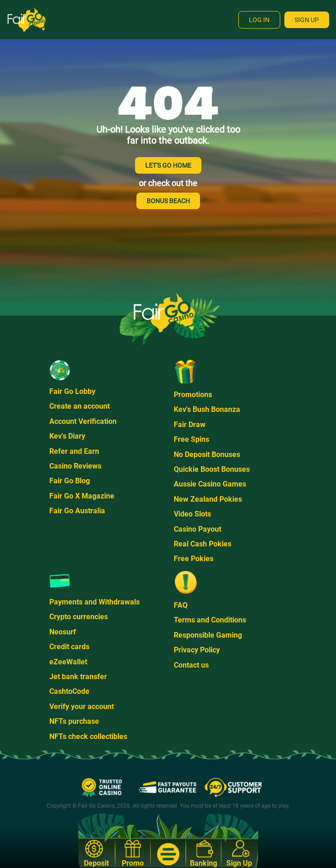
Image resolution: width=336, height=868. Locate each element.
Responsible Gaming (208, 635)
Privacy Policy (197, 650)
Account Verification (83, 421)
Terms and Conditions (210, 620)
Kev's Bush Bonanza (207, 409)
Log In (259, 20)
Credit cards (69, 647)
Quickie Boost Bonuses (212, 469)
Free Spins (192, 439)
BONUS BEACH (168, 201)
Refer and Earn (74, 451)
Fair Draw (190, 425)
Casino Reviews (75, 466)
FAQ (181, 605)
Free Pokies (194, 559)
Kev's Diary (67, 436)
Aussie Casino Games (210, 484)
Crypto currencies (79, 617)
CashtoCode (69, 691)
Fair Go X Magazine (82, 496)
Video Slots (192, 514)
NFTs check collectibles (88, 736)
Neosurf (63, 632)
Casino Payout (197, 529)
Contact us (191, 665)
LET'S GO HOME (168, 165)
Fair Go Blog (70, 481)
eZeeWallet (68, 662)
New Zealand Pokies (208, 499)
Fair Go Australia (77, 511)
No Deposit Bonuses (207, 455)
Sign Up (307, 20)
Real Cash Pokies (203, 544)
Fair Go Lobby (72, 391)
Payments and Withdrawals (94, 602)
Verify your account (82, 707)
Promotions (193, 395)
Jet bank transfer (78, 677)
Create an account (80, 406)
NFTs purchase (74, 721)
